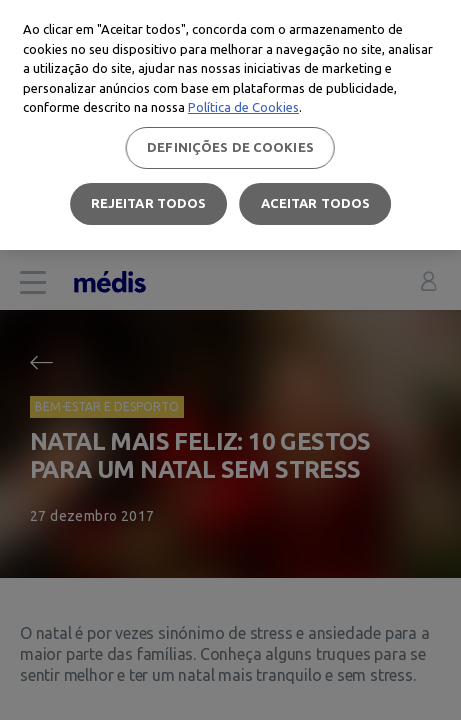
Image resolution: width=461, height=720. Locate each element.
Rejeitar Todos (149, 203)
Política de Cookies (243, 107)
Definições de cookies (230, 147)
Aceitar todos (316, 203)
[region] (230, 125)
